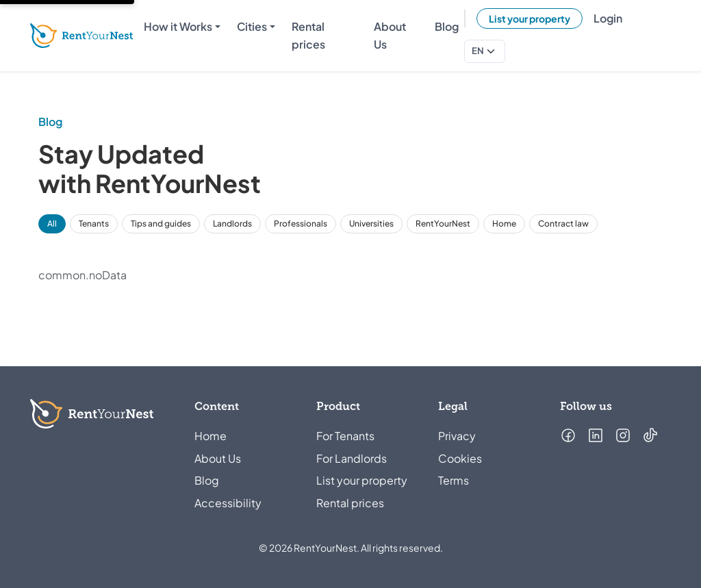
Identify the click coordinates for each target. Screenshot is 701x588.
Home (504, 223)
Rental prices (350, 503)
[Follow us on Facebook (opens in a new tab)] (568, 435)
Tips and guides (161, 223)
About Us (218, 458)
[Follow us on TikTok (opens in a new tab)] (650, 435)
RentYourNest (443, 223)
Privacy (457, 436)
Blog (207, 480)
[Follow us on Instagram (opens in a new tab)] (623, 435)
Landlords (232, 223)
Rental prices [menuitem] (308, 35)
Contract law (563, 223)
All (52, 223)
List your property (530, 18)
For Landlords (352, 458)
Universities (371, 223)
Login (608, 18)
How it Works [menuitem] (178, 26)
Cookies (460, 458)
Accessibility (228, 503)
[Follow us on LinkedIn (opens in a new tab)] (596, 435)
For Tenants (345, 436)
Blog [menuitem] (447, 26)
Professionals (301, 223)
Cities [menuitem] (252, 26)
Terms (454, 480)
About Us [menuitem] (390, 35)
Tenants (94, 223)
